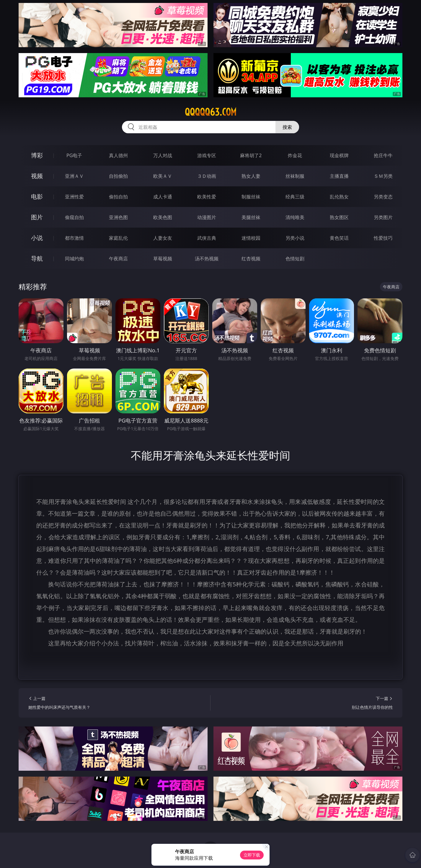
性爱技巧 (383, 238)
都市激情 (74, 238)
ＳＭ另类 (383, 176)
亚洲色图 (118, 217)
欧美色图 (163, 217)
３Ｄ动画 (207, 176)
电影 (37, 197)
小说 (37, 238)
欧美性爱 (207, 197)
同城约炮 (74, 259)
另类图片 (383, 217)
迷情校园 (251, 238)
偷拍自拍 (118, 197)
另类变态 (383, 197)
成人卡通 (163, 197)
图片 (37, 217)
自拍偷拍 (118, 176)
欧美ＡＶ (163, 176)
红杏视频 (251, 259)
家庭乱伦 (118, 238)
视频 (37, 176)
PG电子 (74, 155)
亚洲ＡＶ (74, 176)
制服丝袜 (251, 197)
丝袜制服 (295, 176)
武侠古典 (207, 238)
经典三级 (295, 197)
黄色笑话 (339, 238)
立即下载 (252, 855)
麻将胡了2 (251, 155)
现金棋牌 (339, 155)
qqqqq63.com (211, 112)
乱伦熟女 (339, 197)
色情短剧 (295, 259)
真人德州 (118, 155)
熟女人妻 (251, 176)
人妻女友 (163, 238)
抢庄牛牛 (383, 155)
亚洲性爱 (74, 197)
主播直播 (339, 176)
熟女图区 (339, 217)
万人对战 (163, 155)
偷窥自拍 (74, 217)
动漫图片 (207, 217)
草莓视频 (163, 259)
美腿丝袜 (251, 217)
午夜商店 (118, 259)
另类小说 (295, 238)
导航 (37, 258)
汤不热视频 (207, 259)
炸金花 (295, 155)
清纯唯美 (295, 217)
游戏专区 (207, 155)
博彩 (37, 155)
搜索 (287, 127)
